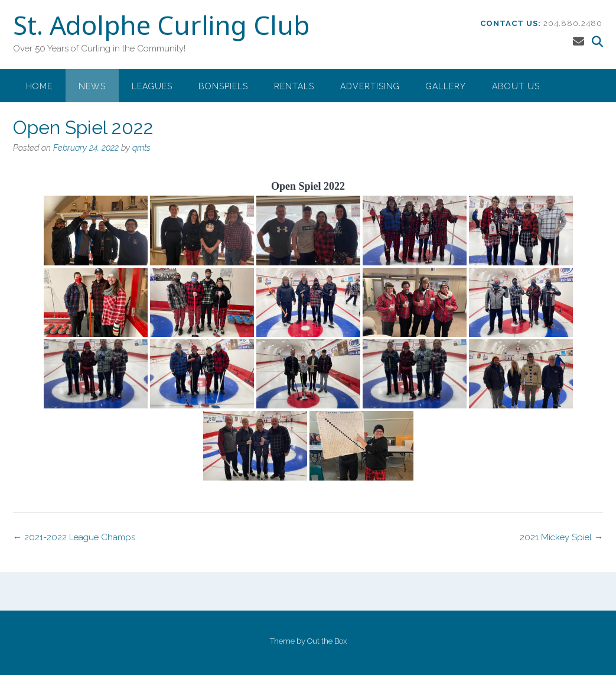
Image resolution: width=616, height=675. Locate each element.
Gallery (446, 86)
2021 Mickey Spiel (561, 537)
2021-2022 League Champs (74, 537)
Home (39, 86)
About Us (516, 86)
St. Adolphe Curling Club (161, 28)
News (92, 86)
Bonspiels (223, 86)
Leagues (152, 86)
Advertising (370, 86)
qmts (141, 148)
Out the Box (327, 641)
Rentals (294, 86)
